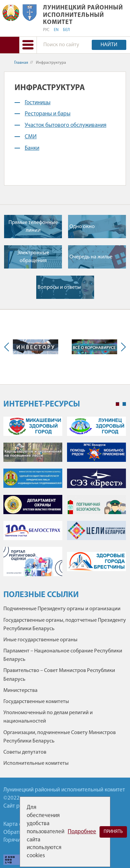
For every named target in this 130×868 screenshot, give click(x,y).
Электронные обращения (33, 257)
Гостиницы (38, 103)
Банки (32, 148)
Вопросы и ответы (59, 287)
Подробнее (82, 832)
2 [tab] (124, 404)
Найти (109, 45)
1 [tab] (117, 404)
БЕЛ (66, 30)
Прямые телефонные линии (33, 226)
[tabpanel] (65, 500)
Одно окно (82, 227)
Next (122, 347)
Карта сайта (18, 824)
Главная (21, 63)
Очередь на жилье (91, 257)
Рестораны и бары (48, 114)
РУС (46, 30)
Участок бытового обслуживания (66, 125)
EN (56, 30)
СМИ (31, 137)
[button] (28, 45)
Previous (8, 347)
